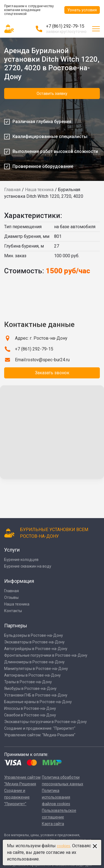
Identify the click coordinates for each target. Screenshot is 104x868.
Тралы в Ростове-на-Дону (28, 682)
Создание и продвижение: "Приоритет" (40, 728)
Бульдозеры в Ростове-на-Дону (34, 635)
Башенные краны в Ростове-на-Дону (38, 702)
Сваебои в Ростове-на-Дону (30, 715)
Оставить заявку (52, 93)
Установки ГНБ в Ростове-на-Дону (36, 695)
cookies (64, 846)
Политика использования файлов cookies (56, 797)
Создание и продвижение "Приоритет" (17, 797)
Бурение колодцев (21, 560)
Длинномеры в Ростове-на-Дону (34, 662)
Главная (12, 190)
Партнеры (16, 626)
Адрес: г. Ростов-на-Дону (41, 338)
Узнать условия (82, 10)
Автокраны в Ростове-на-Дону (32, 675)
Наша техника (39, 190)
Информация (19, 581)
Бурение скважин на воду (28, 566)
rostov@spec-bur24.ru (48, 360)
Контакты (13, 611)
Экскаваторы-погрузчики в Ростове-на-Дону (45, 722)
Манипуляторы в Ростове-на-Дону (36, 669)
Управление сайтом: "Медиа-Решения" (40, 735)
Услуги (12, 550)
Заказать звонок (52, 373)
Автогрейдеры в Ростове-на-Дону (36, 649)
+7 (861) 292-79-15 (65, 26)
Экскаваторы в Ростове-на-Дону (34, 642)
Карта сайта (53, 824)
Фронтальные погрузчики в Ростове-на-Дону (46, 655)
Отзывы (11, 597)
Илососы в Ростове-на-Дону (30, 708)
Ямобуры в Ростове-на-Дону (30, 688)
